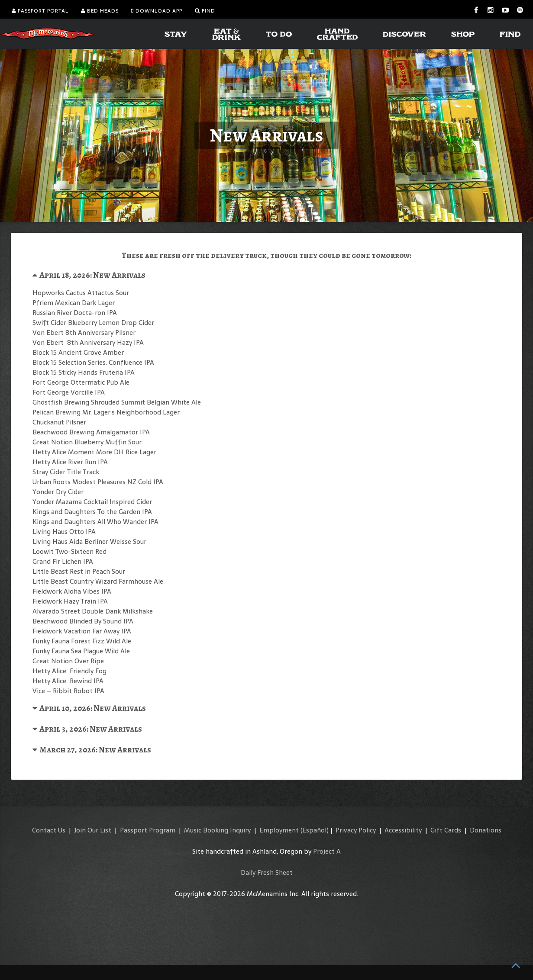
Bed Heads (100, 11)
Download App (157, 11)
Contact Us (49, 830)
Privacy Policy (356, 830)
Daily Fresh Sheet (267, 872)
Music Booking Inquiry (217, 830)
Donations (486, 830)
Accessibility (403, 830)
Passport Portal (40, 11)
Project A (327, 851)
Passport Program (148, 830)
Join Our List (93, 830)
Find (205, 11)
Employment (279, 830)
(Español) (315, 830)
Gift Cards (446, 830)
